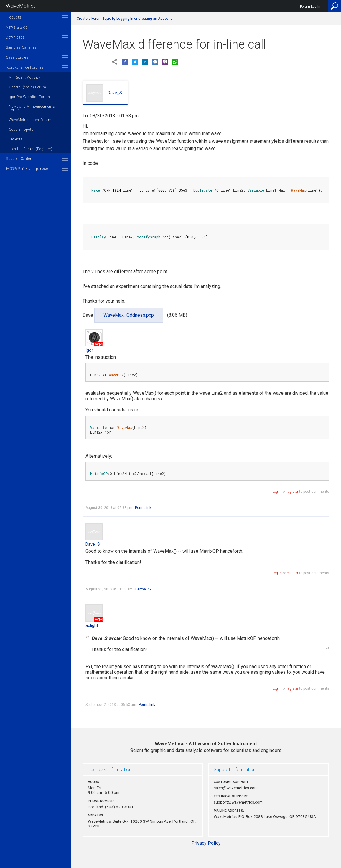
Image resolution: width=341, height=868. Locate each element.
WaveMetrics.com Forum (30, 120)
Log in (277, 492)
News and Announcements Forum (32, 108)
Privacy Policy (206, 843)
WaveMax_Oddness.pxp (129, 315)
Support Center (19, 159)
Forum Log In (310, 7)
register (293, 492)
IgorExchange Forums (25, 67)
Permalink (143, 508)
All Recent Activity (24, 77)
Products (14, 17)
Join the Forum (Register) (31, 149)
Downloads (15, 37)
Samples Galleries (21, 47)
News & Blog (17, 27)
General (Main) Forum (28, 87)
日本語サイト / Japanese (27, 169)
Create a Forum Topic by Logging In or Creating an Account (124, 19)
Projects (16, 139)
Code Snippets (21, 130)
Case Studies (17, 57)
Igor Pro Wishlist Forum (29, 97)
